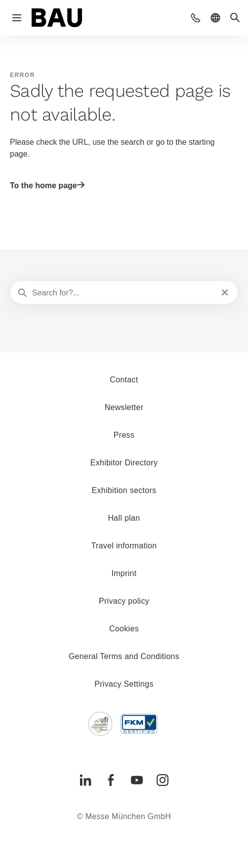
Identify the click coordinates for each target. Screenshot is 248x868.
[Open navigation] (17, 18)
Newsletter (124, 407)
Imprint (124, 573)
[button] (196, 18)
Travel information (124, 546)
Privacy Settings (124, 684)
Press (124, 435)
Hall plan (124, 518)
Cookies (124, 629)
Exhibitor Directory (124, 463)
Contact (124, 380)
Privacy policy (124, 601)
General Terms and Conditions (124, 656)
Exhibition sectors (124, 490)
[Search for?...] (123, 293)
